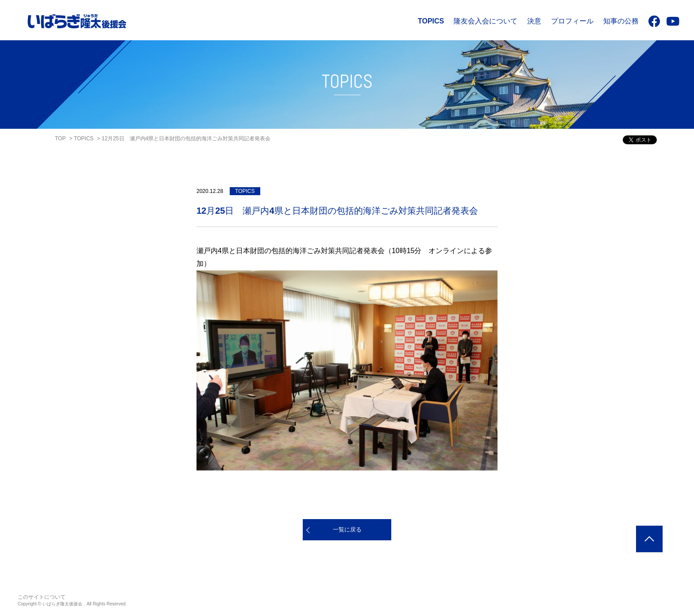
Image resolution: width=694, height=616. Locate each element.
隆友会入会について (486, 21)
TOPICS (431, 21)
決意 (534, 21)
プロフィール (572, 21)
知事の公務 (621, 21)
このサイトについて (42, 597)
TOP (60, 139)
